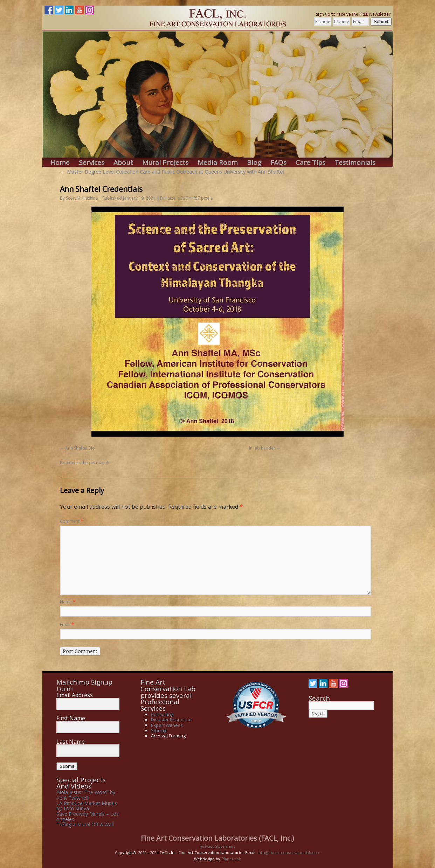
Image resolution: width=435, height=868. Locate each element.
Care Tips (310, 163)
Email (67, 624)
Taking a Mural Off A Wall (85, 824)
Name (68, 602)
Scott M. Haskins (82, 198)
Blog (254, 163)
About (123, 163)
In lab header (262, 448)
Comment (71, 521)
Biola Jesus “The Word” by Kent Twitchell (86, 795)
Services (92, 163)
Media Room (218, 163)
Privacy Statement (218, 846)
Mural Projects (165, 163)
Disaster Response (171, 720)
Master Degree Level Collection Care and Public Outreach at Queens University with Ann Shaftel (172, 172)
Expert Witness (167, 725)
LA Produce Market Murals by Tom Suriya (87, 806)
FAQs (278, 163)
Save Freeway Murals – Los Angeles (88, 817)
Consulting (162, 714)
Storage (159, 730)
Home (60, 163)
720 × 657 (190, 198)
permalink (99, 463)
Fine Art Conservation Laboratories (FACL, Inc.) (217, 838)
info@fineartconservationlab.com (289, 852)
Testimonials (355, 163)
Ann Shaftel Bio (80, 448)
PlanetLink (231, 859)
